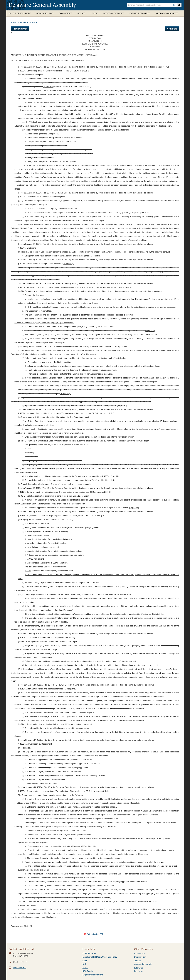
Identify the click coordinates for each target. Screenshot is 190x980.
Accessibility (140, 953)
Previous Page (20, 29)
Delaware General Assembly (42, 5)
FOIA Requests (89, 953)
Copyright (138, 968)
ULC (84, 964)
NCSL (85, 968)
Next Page (172, 29)
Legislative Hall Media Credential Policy (100, 957)
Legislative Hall (20, 968)
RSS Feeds (87, 971)
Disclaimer (139, 971)
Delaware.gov (140, 957)
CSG (85, 960)
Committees (65, 13)
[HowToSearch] (174, 5)
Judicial (137, 960)
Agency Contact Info (143, 964)
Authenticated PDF (95, 934)
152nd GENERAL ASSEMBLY (24, 22)
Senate (81, 13)
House (94, 13)
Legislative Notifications (93, 975)
